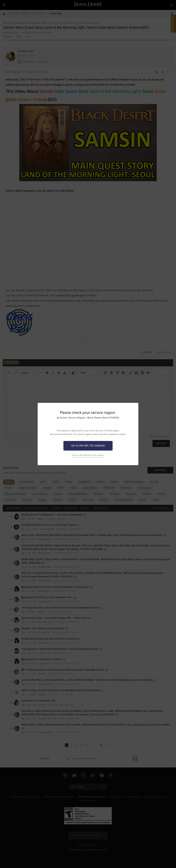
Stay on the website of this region (88, 455)
